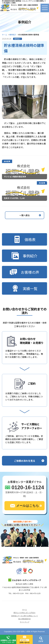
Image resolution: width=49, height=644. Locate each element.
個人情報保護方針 (25, 619)
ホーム (5, 35)
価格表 (24, 239)
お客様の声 (24, 272)
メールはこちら (25, 506)
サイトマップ (25, 622)
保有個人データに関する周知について (25, 616)
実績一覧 (24, 288)
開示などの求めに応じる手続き (25, 613)
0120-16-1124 (28, 487)
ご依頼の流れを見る (25, 461)
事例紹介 (13, 35)
